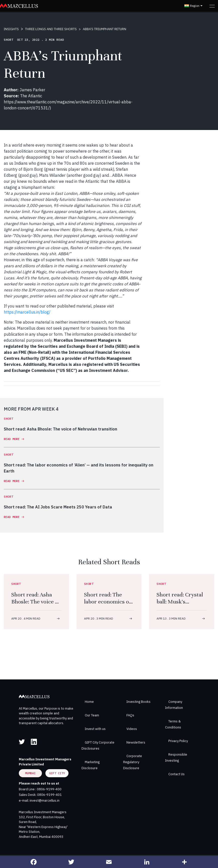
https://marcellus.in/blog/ (27, 312)
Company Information (174, 705)
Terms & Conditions (173, 724)
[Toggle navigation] (212, 6)
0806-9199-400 (49, 789)
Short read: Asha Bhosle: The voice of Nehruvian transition (35, 605)
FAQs (130, 715)
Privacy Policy (178, 741)
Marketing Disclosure (91, 765)
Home (89, 702)
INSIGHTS (11, 29)
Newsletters (136, 742)
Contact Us (176, 774)
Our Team (92, 715)
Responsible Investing (176, 757)
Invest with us (95, 729)
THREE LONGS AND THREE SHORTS (51, 29)
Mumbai (30, 773)
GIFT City (57, 773)
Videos (132, 729)
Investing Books (138, 702)
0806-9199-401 (49, 795)
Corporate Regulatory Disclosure (133, 762)
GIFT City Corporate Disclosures (98, 745)
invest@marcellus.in (45, 800)
